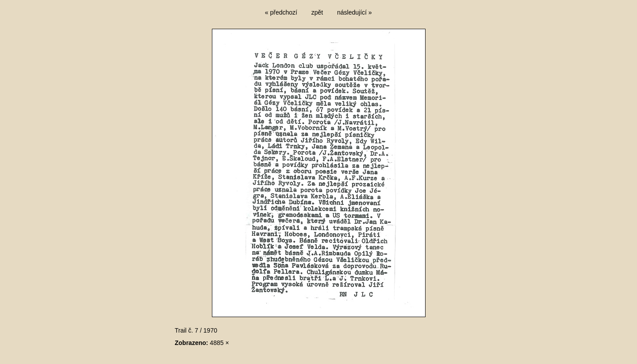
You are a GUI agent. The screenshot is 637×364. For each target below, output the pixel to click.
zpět (317, 12)
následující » (355, 12)
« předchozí (281, 12)
